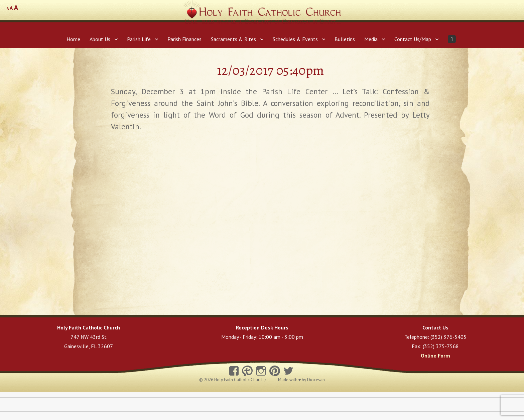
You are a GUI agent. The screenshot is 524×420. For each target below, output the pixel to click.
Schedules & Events (295, 39)
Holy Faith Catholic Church (239, 380)
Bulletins (345, 39)
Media (371, 39)
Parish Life (139, 39)
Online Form (435, 356)
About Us (100, 39)
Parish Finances (184, 39)
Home (73, 39)
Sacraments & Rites (233, 39)
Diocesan (316, 380)
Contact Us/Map (413, 39)
